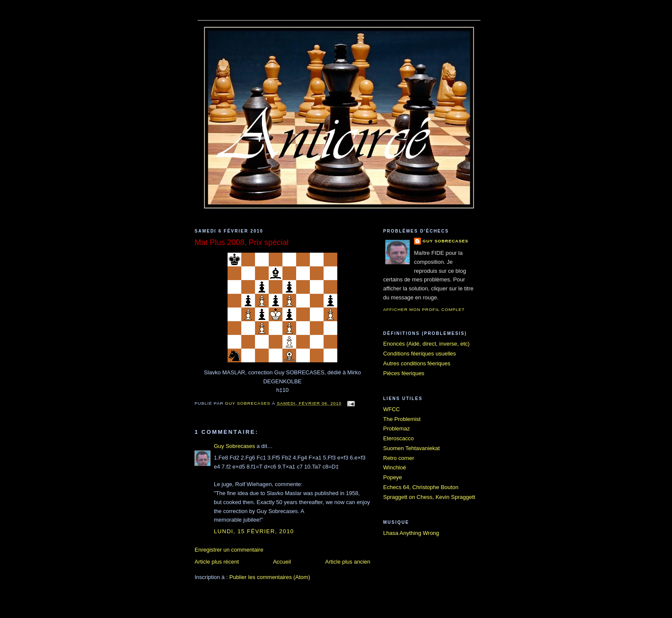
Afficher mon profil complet (424, 309)
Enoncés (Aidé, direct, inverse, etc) (426, 344)
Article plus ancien (348, 562)
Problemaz (396, 428)
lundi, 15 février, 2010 (254, 531)
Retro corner (399, 458)
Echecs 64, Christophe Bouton (421, 487)
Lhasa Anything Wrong (411, 533)
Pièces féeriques (404, 373)
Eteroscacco (399, 438)
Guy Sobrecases (234, 446)
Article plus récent (217, 562)
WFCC (391, 409)
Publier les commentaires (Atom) (270, 577)
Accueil (282, 562)
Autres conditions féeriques (417, 363)
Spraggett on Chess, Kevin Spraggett (429, 497)
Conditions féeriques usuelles (420, 354)
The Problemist (402, 419)
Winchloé (394, 467)
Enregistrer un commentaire (229, 550)
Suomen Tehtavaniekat (411, 448)
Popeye (393, 477)
